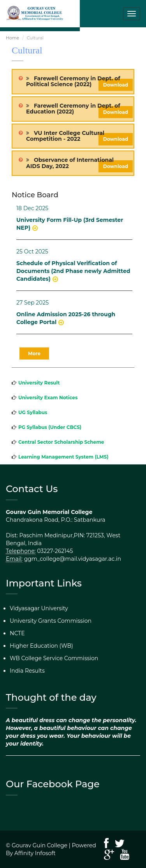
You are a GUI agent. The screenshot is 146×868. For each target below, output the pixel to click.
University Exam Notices (48, 398)
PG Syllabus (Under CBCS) (50, 427)
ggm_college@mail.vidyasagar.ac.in (73, 559)
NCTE (17, 633)
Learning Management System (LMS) (63, 457)
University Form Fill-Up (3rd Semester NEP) (70, 224)
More (34, 353)
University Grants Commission (51, 621)
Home (12, 38)
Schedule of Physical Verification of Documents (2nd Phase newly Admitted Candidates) (73, 271)
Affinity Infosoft (35, 853)
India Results (27, 671)
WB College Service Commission (54, 658)
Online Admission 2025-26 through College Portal (66, 318)
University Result (39, 383)
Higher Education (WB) (41, 646)
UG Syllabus (33, 412)
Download (116, 85)
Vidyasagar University (39, 608)
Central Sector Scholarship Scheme (61, 442)
